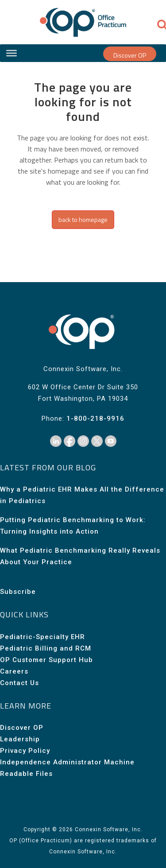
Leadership (20, 739)
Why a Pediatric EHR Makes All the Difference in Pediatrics (82, 495)
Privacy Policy (25, 751)
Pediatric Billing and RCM (46, 648)
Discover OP (130, 55)
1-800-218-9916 (95, 418)
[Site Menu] (12, 53)
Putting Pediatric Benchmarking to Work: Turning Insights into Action (73, 526)
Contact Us (19, 683)
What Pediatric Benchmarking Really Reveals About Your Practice (80, 556)
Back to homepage (83, 219)
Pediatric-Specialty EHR (42, 637)
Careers (14, 671)
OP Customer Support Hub (46, 660)
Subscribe (18, 592)
